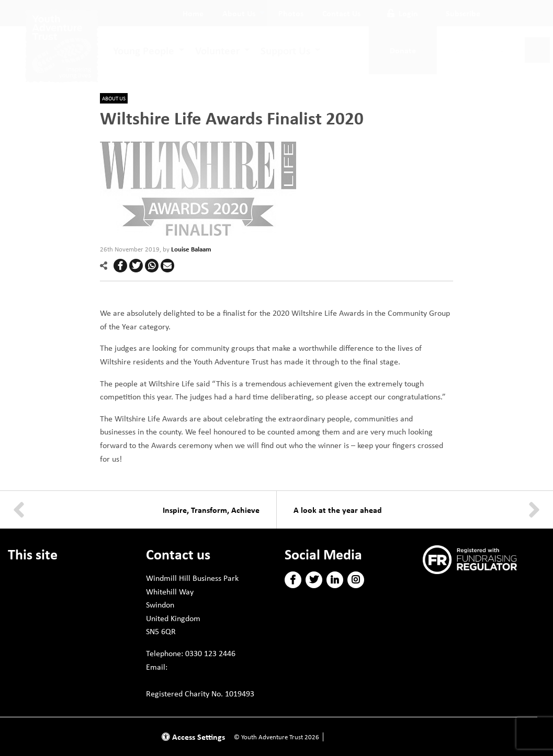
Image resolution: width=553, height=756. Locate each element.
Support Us (285, 50)
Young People (144, 50)
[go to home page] (62, 45)
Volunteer (217, 50)
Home (193, 13)
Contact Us (341, 13)
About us (114, 98)
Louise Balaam (191, 249)
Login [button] (403, 13)
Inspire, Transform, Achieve (211, 510)
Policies (21, 615)
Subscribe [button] (463, 13)
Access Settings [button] (193, 737)
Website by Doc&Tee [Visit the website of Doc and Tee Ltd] (355, 737)
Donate (21, 578)
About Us (239, 13)
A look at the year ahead (338, 510)
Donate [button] (403, 50)
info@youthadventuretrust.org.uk (207, 680)
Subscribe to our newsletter (477, 589)
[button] (120, 266)
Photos (291, 13)
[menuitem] (193, 13)
